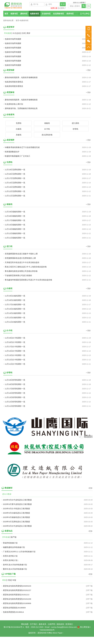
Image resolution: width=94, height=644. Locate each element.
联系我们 (69, 624)
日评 (23, 33)
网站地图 (25, 624)
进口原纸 (75, 123)
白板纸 (19, 129)
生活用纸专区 (59, 14)
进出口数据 (7, 494)
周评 (28, 33)
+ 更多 (88, 70)
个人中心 (85, 14)
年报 (14, 580)
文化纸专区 (46, 14)
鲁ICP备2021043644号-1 (14, 627)
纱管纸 (75, 129)
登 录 (63, 4)
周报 (4, 580)
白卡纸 (47, 129)
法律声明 (51, 624)
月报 (9, 580)
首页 (6, 14)
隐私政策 (60, 624)
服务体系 (43, 624)
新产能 (14, 537)
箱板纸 (47, 123)
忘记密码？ (62, 8)
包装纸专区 (35, 14)
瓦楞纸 (19, 123)
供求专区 (70, 14)
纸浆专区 (14, 14)
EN (89, 6)
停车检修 (6, 537)
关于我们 (34, 624)
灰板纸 (19, 135)
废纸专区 (24, 14)
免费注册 (54, 8)
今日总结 (16, 33)
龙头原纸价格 (47, 135)
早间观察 (8, 33)
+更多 (90, 488)
